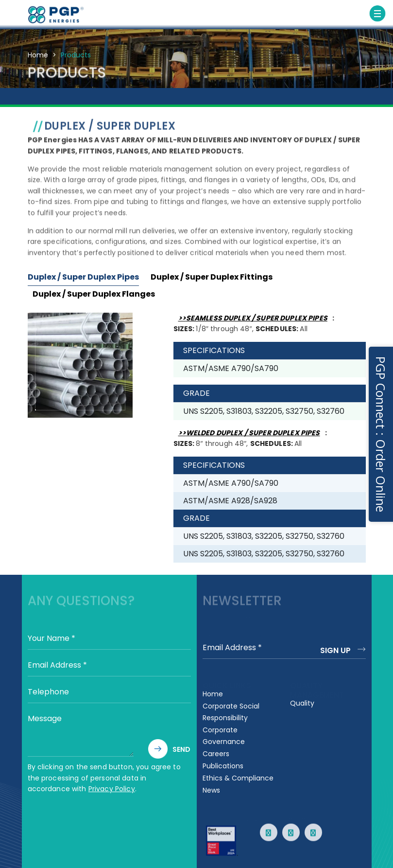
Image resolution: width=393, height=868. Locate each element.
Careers (216, 754)
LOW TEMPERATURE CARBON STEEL (142, 103)
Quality (302, 703)
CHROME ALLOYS (311, 99)
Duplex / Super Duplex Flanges (94, 294)
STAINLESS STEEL (74, 99)
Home (38, 55)
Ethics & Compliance (238, 778)
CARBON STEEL (30, 97)
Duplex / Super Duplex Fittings (212, 277)
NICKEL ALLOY (269, 97)
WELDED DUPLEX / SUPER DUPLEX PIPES (253, 433)
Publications (223, 766)
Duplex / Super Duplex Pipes (83, 277)
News (211, 790)
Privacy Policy (112, 789)
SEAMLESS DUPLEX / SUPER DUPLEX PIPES (257, 318)
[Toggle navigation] (377, 14)
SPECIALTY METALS (359, 103)
